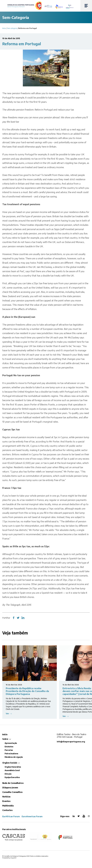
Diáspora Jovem (10, 787)
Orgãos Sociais (10, 763)
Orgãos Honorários (13, 767)
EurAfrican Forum (11, 816)
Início (4, 28)
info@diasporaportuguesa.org (71, 742)
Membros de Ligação (14, 757)
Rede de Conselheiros (13, 783)
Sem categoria (12, 28)
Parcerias (9, 750)
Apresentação (11, 743)
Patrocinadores (11, 754)
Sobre (5, 739)
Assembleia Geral (12, 770)
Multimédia (8, 806)
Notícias (6, 797)
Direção (8, 774)
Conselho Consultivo (12, 792)
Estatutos (9, 747)
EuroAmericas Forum (32, 816)
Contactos (7, 810)
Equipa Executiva (12, 777)
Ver (8, 714)
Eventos (6, 801)
